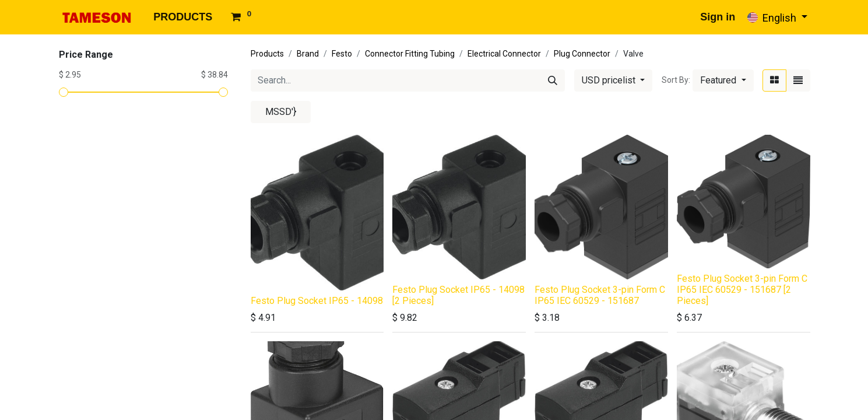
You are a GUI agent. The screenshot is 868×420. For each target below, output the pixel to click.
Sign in (718, 17)
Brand (308, 54)
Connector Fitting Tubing (410, 54)
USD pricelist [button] (610, 80)
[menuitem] (183, 17)
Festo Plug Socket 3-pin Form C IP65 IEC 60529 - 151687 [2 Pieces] (742, 290)
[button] (723, 80)
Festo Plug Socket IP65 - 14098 (317, 301)
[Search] (553, 80)
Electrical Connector (504, 54)
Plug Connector (582, 54)
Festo (342, 54)
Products (267, 54)
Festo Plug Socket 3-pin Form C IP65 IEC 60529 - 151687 (600, 295)
